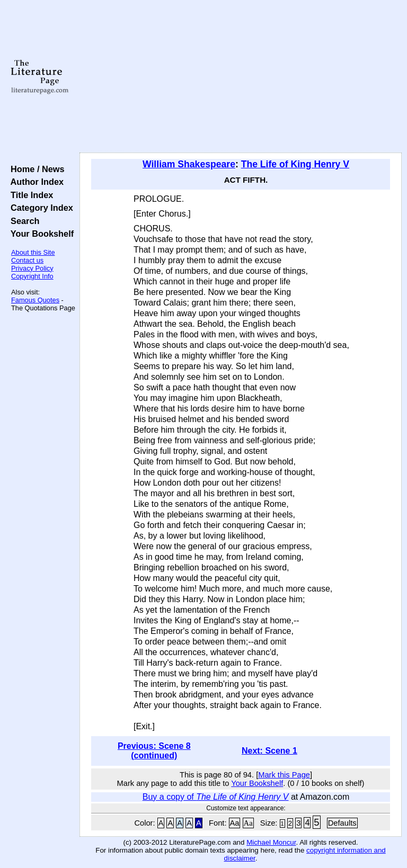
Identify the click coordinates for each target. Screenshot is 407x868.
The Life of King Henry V (295, 164)
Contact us (27, 260)
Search (23, 221)
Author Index (35, 182)
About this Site (33, 252)
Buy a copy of (216, 797)
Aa (235, 823)
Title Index (29, 195)
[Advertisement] (241, 77)
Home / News (35, 169)
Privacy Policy (32, 268)
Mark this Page (284, 775)
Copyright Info (32, 276)
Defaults (342, 823)
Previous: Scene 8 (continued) (154, 751)
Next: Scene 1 (269, 751)
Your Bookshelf (40, 234)
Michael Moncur (271, 842)
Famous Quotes (35, 300)
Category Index (39, 208)
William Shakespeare (189, 164)
